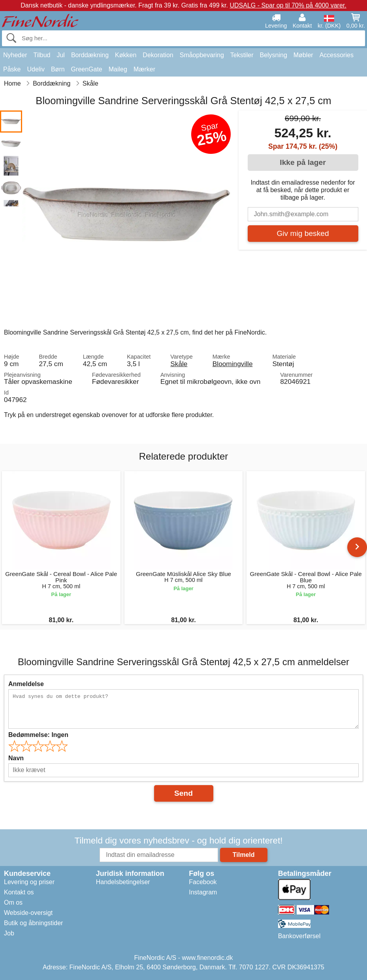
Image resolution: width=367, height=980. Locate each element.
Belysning (273, 55)
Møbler (303, 55)
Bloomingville (233, 364)
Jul (60, 55)
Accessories (337, 55)
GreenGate (87, 69)
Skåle (179, 364)
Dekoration (158, 55)
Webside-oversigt (28, 913)
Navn (16, 758)
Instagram (203, 892)
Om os (13, 902)
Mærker (144, 69)
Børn (58, 69)
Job (9, 933)
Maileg (118, 69)
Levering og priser (29, 882)
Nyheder (15, 55)
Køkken (126, 55)
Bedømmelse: (38, 735)
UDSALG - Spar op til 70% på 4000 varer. (288, 5)
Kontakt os (19, 892)
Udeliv (36, 69)
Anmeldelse (26, 684)
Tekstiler (242, 55)
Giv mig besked (303, 233)
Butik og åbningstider (33, 923)
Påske (12, 69)
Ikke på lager (303, 162)
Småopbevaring (202, 55)
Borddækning (90, 55)
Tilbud (42, 55)
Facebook (203, 882)
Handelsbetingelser (123, 882)
